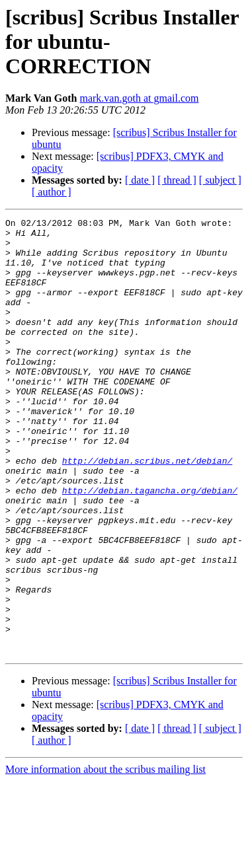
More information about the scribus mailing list (105, 856)
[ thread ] (177, 180)
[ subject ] (220, 180)
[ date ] (140, 180)
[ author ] (52, 192)
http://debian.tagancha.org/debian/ (150, 546)
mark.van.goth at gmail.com (139, 98)
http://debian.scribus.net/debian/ (147, 510)
